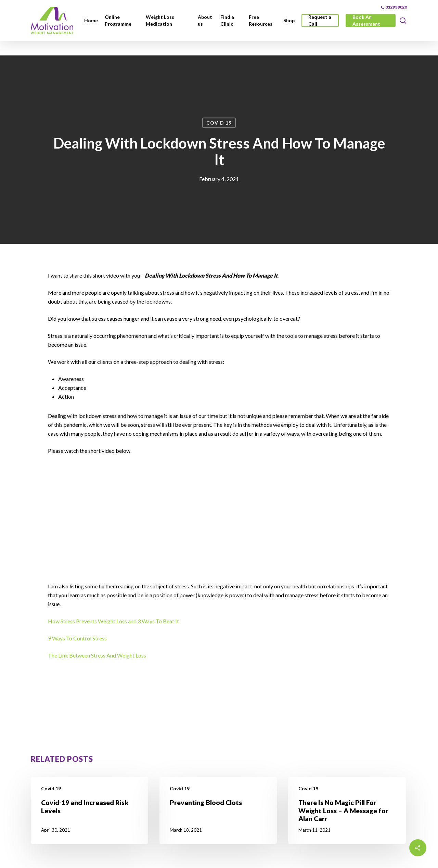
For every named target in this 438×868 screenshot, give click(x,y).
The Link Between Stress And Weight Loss (97, 655)
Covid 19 (219, 123)
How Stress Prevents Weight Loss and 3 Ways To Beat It (114, 621)
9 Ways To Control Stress (77, 638)
